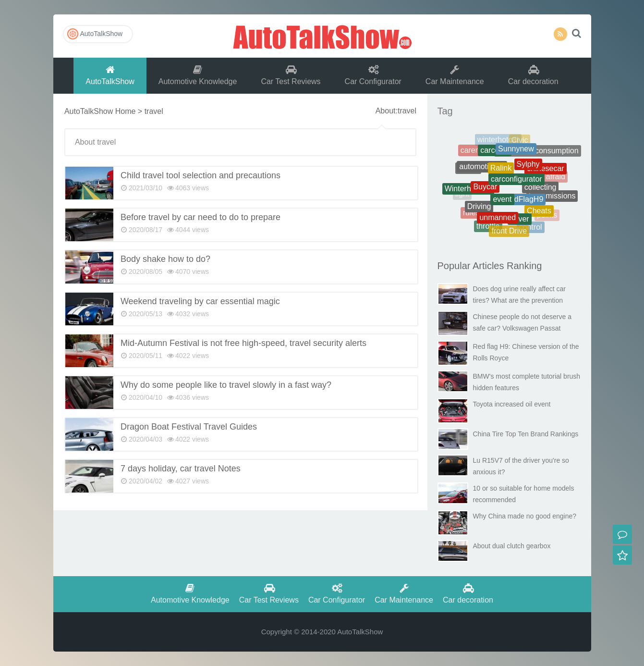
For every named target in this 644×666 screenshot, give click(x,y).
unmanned (498, 220)
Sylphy (528, 168)
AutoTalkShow (322, 36)
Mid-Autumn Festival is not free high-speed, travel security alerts (243, 343)
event (502, 203)
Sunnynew (516, 152)
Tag (445, 111)
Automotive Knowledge (198, 75)
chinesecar (545, 171)
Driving (479, 209)
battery (549, 158)
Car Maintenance (455, 75)
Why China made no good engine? (525, 516)
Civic (520, 141)
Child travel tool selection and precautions (200, 175)
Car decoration (533, 75)
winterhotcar (498, 141)
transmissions (552, 197)
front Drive (509, 232)
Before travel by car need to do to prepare (200, 217)
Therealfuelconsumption (538, 153)
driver (520, 222)
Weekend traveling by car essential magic (200, 301)
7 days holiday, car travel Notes (181, 469)
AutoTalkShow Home (100, 111)
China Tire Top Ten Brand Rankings (526, 434)
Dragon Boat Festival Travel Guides (189, 427)
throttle (488, 227)
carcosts (495, 153)
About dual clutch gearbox (512, 546)
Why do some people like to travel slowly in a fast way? (226, 385)
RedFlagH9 (524, 203)
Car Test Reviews (291, 75)
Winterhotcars (468, 191)
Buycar (485, 191)
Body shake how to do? (165, 259)
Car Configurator (373, 75)
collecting (541, 191)
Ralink (501, 172)
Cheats (539, 213)
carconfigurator (516, 184)
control (531, 228)
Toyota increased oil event (512, 404)
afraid (556, 178)
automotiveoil (482, 170)
